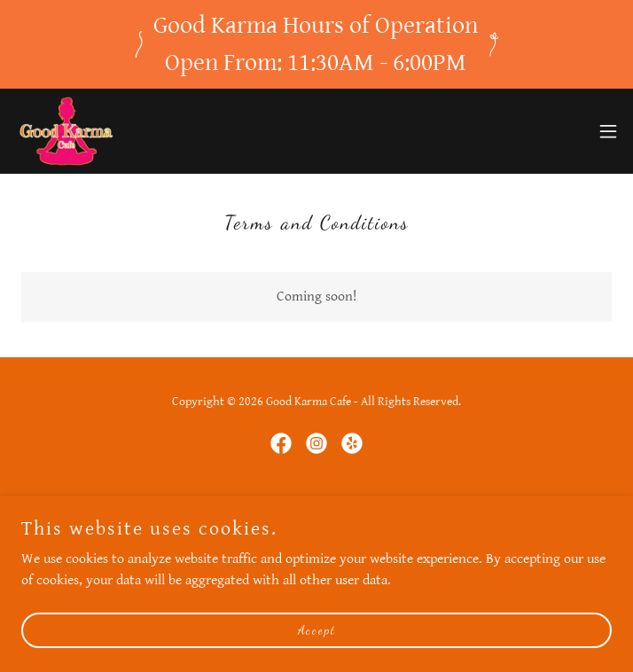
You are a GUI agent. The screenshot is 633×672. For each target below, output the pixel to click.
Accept (317, 630)
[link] (64, 131)
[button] (608, 131)
